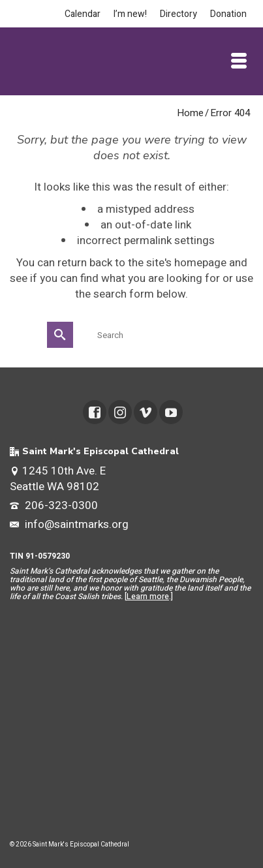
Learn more (148, 597)
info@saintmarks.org (69, 524)
